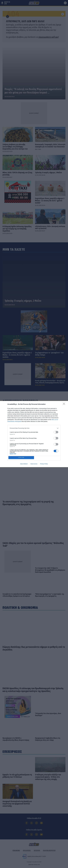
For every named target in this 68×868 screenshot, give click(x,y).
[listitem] (34, 428)
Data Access (34, 464)
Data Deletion (24, 464)
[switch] (56, 432)
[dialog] (34, 434)
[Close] (65, 404)
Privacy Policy (44, 464)
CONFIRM (21, 458)
